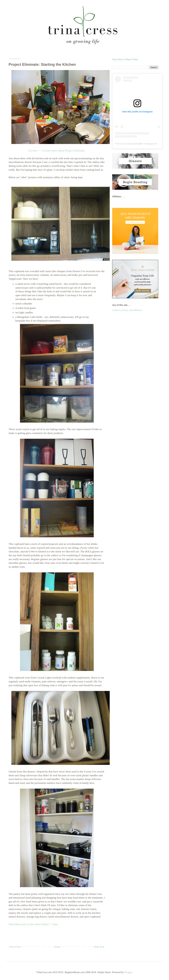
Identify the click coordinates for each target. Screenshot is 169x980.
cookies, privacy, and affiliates (127, 310)
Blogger (128, 972)
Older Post (99, 947)
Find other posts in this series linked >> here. (34, 924)
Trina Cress (120, 144)
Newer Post (15, 947)
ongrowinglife (136, 144)
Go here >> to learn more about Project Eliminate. (57, 151)
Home (57, 947)
